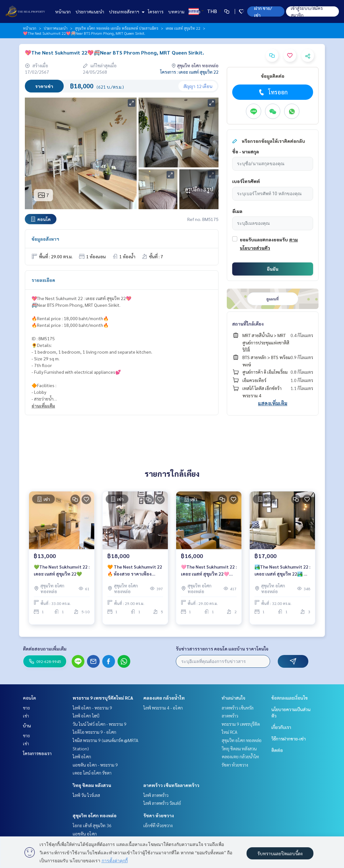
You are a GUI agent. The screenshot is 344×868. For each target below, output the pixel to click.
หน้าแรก (63, 11)
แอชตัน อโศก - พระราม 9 (95, 765)
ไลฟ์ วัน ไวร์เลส (86, 795)
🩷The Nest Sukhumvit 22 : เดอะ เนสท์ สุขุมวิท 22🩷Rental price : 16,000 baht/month (209, 574)
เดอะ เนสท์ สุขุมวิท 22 (183, 28)
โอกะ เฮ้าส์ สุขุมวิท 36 (92, 825)
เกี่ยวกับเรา (281, 727)
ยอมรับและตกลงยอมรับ (264, 239)
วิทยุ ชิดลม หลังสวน (92, 785)
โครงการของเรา (37, 753)
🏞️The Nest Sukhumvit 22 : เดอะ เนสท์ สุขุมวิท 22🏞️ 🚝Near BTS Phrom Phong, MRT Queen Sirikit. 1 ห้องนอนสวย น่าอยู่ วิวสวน (282, 574)
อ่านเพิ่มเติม (43, 406)
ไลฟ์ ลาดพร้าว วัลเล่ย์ (162, 803)
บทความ (176, 11)
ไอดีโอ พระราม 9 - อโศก (94, 732)
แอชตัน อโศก (85, 834)
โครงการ (156, 11)
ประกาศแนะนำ (90, 11)
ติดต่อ (195, 11)
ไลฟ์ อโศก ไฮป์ (86, 716)
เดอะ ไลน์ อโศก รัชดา (92, 773)
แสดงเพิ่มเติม (273, 403)
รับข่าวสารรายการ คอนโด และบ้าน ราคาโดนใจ (222, 649)
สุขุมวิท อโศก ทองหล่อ (95, 815)
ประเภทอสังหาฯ (126, 11)
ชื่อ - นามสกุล (246, 151)
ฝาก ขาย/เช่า (263, 11)
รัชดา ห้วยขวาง (159, 815)
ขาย (26, 708)
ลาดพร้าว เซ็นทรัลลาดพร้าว (171, 785)
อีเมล (237, 211)
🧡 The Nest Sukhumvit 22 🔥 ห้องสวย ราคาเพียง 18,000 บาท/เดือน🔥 (135, 574)
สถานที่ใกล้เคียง (248, 324)
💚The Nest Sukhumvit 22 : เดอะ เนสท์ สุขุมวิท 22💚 (62, 574)
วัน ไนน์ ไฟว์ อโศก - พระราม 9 (100, 724)
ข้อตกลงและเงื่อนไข (290, 698)
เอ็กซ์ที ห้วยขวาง (158, 825)
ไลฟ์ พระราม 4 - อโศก (163, 708)
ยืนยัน (273, 269)
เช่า (26, 716)
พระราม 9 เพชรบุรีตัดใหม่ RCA (103, 698)
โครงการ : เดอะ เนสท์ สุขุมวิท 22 (189, 72)
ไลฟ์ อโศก (82, 756)
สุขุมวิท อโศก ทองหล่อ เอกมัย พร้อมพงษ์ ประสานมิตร (117, 28)
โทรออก (272, 92)
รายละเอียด (43, 280)
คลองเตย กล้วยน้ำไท (164, 698)
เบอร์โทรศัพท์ (246, 181)
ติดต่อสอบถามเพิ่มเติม (45, 649)
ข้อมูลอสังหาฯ (45, 239)
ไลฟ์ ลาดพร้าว (156, 795)
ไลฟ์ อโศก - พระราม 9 (92, 708)
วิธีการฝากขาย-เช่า (289, 739)
